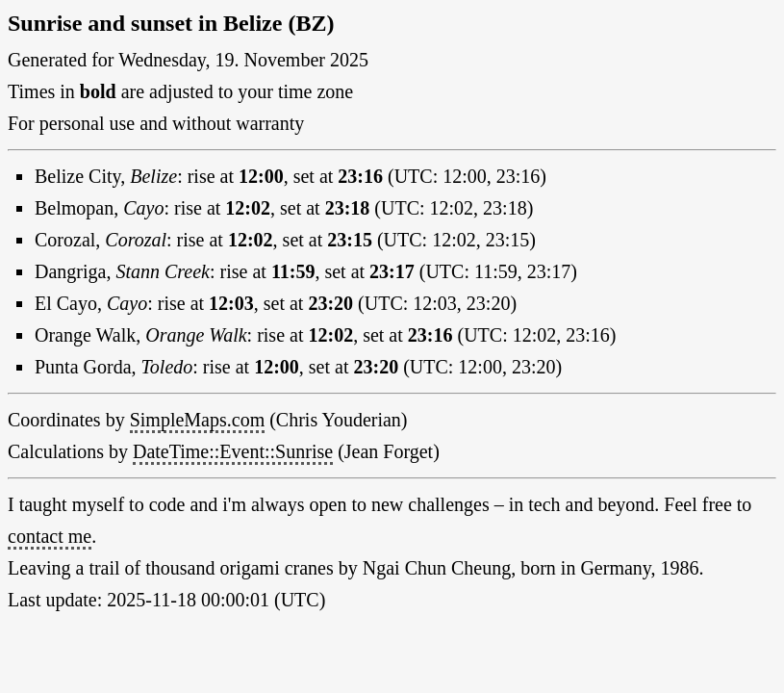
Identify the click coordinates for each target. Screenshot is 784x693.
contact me (50, 536)
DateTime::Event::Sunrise (233, 451)
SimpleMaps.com (198, 420)
